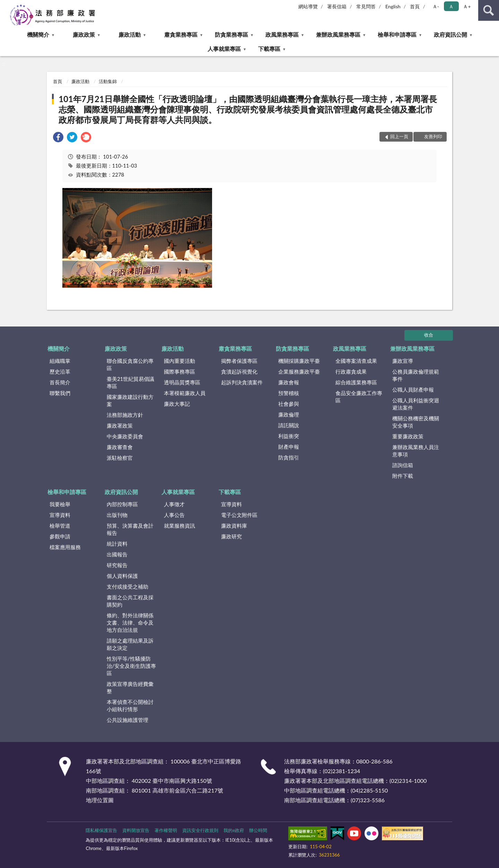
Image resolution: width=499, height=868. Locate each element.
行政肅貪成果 (351, 372)
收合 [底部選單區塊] (429, 335)
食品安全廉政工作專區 (359, 397)
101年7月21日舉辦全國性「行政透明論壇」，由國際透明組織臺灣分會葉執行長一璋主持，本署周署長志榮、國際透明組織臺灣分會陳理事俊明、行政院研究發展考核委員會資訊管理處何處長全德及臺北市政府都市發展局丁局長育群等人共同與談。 (248, 109)
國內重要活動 (180, 361)
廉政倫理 (289, 414)
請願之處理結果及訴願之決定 (130, 644)
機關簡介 (38, 34)
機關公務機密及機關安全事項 (416, 422)
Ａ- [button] (436, 6)
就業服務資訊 (180, 526)
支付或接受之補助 (128, 587)
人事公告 (174, 515)
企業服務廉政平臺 (299, 372)
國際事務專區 (180, 372)
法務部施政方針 (125, 415)
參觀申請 (60, 536)
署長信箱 (337, 6)
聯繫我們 (60, 393)
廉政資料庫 (234, 526)
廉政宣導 (403, 361)
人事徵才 (174, 504)
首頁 (415, 6)
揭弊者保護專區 (239, 361)
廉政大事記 (177, 404)
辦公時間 (258, 830)
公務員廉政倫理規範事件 (416, 375)
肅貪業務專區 (181, 34)
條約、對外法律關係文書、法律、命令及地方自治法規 (130, 623)
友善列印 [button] (433, 136)
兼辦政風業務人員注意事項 (416, 451)
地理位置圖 (100, 800)
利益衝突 (289, 436)
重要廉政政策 (408, 436)
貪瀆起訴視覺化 (239, 372)
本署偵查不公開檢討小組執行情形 (130, 705)
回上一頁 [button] (399, 136)
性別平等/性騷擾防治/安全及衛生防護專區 (131, 666)
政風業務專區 (282, 34)
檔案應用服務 (65, 547)
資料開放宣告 (136, 830)
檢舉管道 (60, 526)
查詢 (489, 10)
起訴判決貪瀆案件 (242, 382)
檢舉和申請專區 (397, 34)
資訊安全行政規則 (200, 830)
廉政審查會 (120, 447)
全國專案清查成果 (356, 361)
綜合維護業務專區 (356, 382)
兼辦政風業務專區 (338, 34)
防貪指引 (289, 457)
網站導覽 (308, 6)
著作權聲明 (166, 830)
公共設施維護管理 (128, 720)
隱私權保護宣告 (101, 830)
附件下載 (403, 476)
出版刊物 (117, 515)
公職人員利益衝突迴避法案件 (416, 404)
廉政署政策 (120, 426)
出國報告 (117, 554)
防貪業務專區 (231, 34)
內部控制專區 (122, 504)
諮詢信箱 (403, 465)
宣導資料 (60, 515)
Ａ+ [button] (467, 6)
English (393, 6)
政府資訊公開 (450, 34)
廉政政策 (84, 34)
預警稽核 (289, 393)
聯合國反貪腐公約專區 (130, 364)
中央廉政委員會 (125, 436)
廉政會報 (289, 382)
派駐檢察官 (120, 458)
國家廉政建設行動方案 (130, 400)
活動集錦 (108, 81)
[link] (58, 138)
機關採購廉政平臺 (299, 361)
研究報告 (117, 565)
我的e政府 (234, 830)
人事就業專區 (224, 49)
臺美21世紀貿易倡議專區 (130, 382)
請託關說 (289, 425)
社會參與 (289, 404)
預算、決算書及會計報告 (130, 529)
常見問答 (366, 6)
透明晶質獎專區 (182, 382)
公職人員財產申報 (413, 390)
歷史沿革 (60, 372)
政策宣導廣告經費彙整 (130, 687)
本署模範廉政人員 (185, 393)
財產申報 (289, 447)
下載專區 (269, 49)
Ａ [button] (451, 6)
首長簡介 (60, 382)
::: (6, 5)
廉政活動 (130, 34)
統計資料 (117, 544)
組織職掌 (60, 361)
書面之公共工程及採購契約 (130, 601)
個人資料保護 (122, 576)
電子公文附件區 (239, 515)
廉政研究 (231, 536)
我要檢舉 (60, 504)
